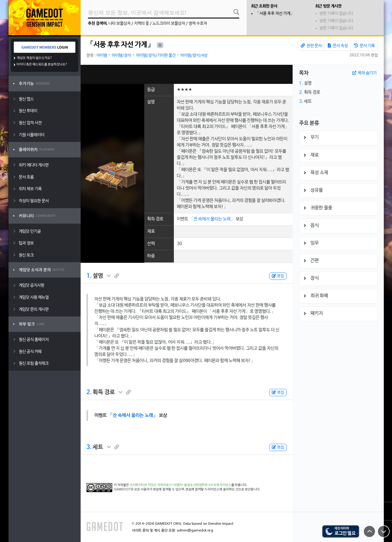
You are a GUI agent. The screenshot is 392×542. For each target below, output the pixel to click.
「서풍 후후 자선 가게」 (275, 14)
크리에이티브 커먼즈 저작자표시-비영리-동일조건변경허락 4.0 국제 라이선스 (180, 485)
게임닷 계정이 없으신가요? (34, 58)
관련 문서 (311, 46)
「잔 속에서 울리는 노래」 (212, 219)
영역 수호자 (198, 24)
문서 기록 (364, 46)
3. (89, 447)
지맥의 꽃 (141, 24)
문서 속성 (338, 46)
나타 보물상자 (119, 24)
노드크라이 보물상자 (169, 24)
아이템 (102, 56)
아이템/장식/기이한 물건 (156, 56)
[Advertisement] (186, 74)
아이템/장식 (121, 56)
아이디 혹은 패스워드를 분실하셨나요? (42, 65)
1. (89, 276)
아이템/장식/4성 (194, 56)
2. (89, 392)
